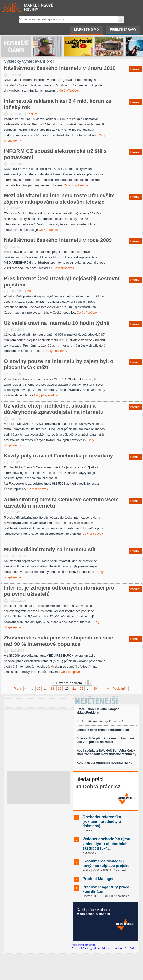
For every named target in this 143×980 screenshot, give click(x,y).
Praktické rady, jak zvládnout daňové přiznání (103, 948)
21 (74, 688)
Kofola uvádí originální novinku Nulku (104, 763)
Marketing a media (93, 914)
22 (81, 688)
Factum (32, 114)
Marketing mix (87, 29)
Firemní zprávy (123, 29)
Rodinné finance (84, 945)
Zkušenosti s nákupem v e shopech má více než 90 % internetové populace (58, 641)
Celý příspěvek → (71, 91)
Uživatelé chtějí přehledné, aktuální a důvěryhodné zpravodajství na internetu (54, 409)
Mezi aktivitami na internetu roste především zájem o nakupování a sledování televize (59, 199)
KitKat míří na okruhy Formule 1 (100, 721)
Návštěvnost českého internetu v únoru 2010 (60, 68)
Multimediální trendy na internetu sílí (50, 549)
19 (60, 688)
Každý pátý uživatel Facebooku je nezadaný (58, 456)
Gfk (29, 291)
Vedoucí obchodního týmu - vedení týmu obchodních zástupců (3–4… (108, 843)
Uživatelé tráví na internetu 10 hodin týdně (57, 323)
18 (52, 688)
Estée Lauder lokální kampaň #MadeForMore (98, 711)
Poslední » (120, 688)
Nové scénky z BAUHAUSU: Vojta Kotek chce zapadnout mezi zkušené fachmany (106, 752)
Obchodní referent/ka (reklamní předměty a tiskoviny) (102, 822)
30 (95, 688)
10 (38, 688)
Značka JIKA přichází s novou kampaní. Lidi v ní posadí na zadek (106, 740)
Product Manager (98, 879)
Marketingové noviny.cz (22, 7)
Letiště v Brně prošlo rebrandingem (103, 730)
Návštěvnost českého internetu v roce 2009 (58, 240)
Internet (135, 69)
